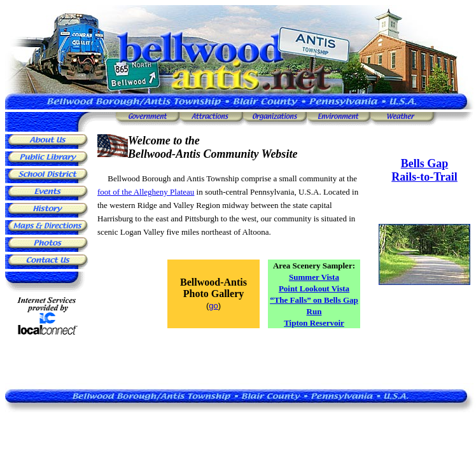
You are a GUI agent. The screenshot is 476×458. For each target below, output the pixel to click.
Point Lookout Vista (314, 288)
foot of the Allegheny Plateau (146, 192)
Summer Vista (314, 277)
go (213, 306)
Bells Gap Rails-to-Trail (424, 170)
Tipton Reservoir (314, 323)
